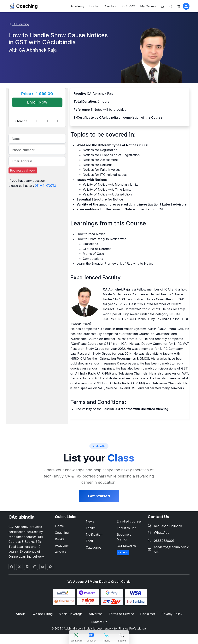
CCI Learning (19, 24)
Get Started (99, 496)
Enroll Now (37, 102)
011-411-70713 (45, 186)
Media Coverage (71, 614)
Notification (94, 534)
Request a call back (23, 170)
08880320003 (164, 541)
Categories (94, 547)
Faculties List (126, 528)
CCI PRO (129, 6)
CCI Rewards (126, 546)
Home (59, 526)
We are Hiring (43, 614)
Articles (60, 552)
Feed (89, 541)
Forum (91, 528)
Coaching (27, 6)
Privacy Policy (172, 614)
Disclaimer (148, 614)
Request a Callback (165, 526)
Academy (77, 6)
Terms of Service (121, 614)
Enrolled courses (129, 521)
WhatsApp (159, 533)
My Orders (148, 6)
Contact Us (99, 622)
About (20, 614)
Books (94, 6)
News (90, 521)
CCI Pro (123, 553)
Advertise (96, 614)
